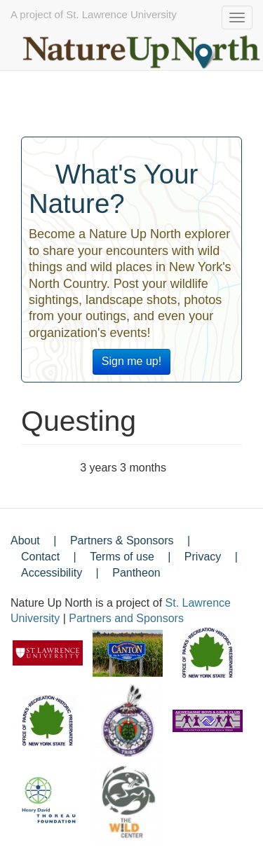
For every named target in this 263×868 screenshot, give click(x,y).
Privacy (203, 557)
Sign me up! (131, 361)
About (25, 540)
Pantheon (136, 573)
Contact (40, 557)
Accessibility (52, 573)
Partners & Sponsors (122, 540)
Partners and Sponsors (126, 618)
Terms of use (122, 557)
